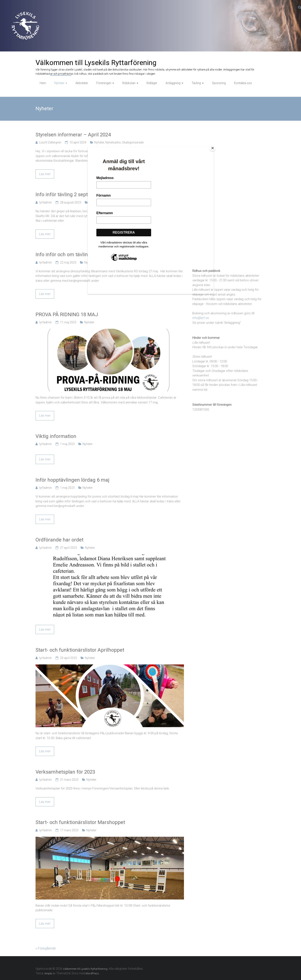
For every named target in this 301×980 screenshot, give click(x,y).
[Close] (213, 148)
